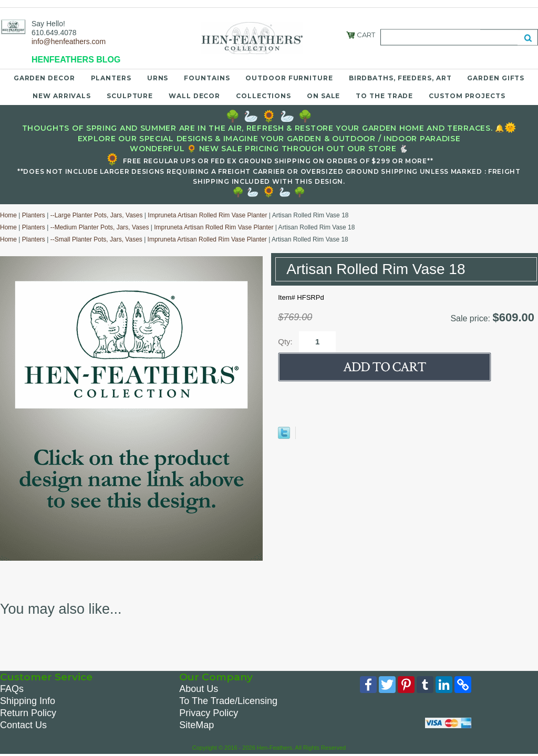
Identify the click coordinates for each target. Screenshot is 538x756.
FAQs (12, 689)
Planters (111, 77)
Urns (158, 77)
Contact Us (23, 725)
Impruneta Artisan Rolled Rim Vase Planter (207, 215)
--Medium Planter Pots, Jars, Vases (100, 227)
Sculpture (130, 95)
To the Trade (384, 95)
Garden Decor (44, 77)
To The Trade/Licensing (228, 701)
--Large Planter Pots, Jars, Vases (97, 215)
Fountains (207, 77)
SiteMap (196, 725)
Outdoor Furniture (289, 77)
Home (8, 215)
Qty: (285, 341)
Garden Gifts (496, 77)
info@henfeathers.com (69, 41)
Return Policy (28, 713)
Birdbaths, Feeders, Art (400, 77)
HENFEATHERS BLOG (76, 60)
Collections (263, 95)
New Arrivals (62, 95)
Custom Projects (467, 95)
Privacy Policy (209, 713)
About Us (199, 689)
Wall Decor (194, 95)
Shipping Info (28, 701)
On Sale (323, 95)
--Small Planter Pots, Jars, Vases (96, 239)
